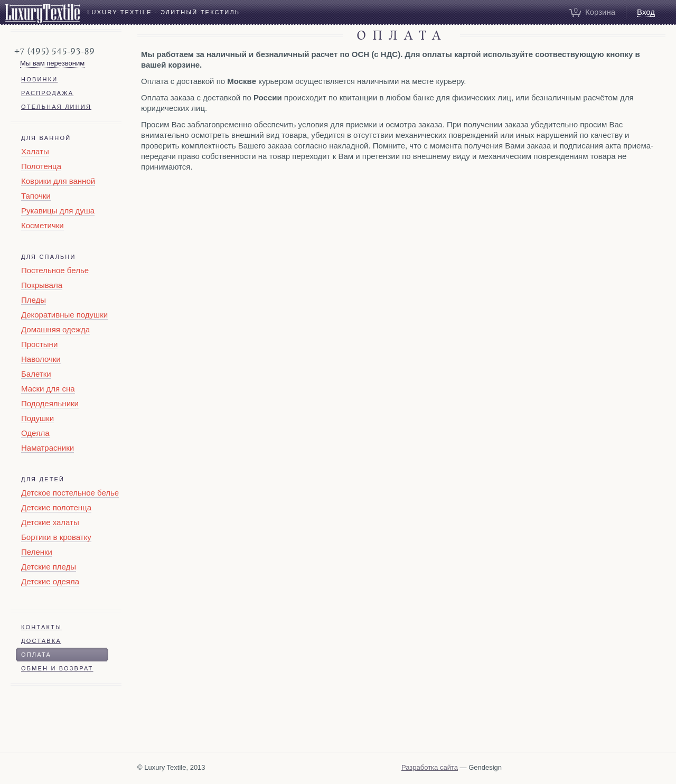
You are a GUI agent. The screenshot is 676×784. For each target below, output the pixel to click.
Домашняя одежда (55, 329)
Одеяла (35, 433)
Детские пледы (49, 567)
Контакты (41, 627)
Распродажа (47, 93)
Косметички (43, 225)
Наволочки (41, 359)
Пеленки (37, 552)
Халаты (35, 151)
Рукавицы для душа (58, 211)
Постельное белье (55, 270)
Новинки (39, 79)
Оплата (36, 655)
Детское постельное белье (70, 493)
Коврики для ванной (58, 181)
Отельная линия (56, 107)
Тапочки (36, 196)
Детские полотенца (56, 507)
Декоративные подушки (64, 315)
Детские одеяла (50, 581)
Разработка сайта (430, 767)
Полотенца (41, 166)
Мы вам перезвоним (52, 63)
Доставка (41, 641)
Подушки (37, 418)
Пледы (34, 300)
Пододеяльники (50, 403)
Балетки (36, 374)
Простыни (39, 344)
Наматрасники (48, 448)
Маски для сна (48, 389)
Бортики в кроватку (56, 537)
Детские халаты (50, 522)
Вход (646, 12)
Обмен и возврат (57, 668)
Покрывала (42, 285)
